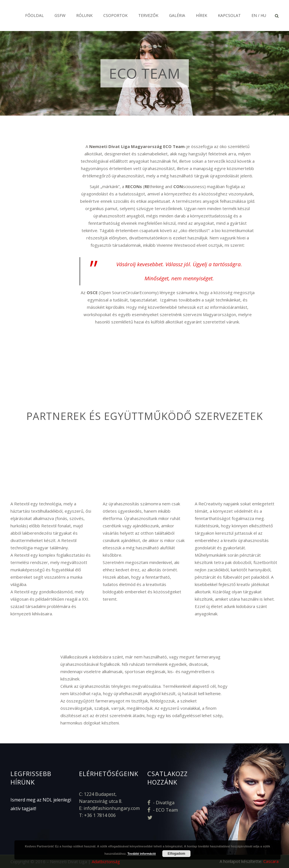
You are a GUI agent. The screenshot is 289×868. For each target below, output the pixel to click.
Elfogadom (176, 854)
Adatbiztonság (106, 862)
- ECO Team (163, 810)
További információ (142, 854)
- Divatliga (161, 803)
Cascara (271, 861)
